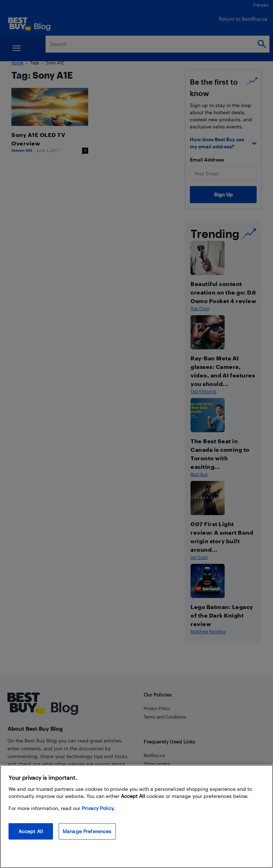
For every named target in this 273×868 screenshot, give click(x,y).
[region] (136, 816)
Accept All (31, 831)
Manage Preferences (87, 831)
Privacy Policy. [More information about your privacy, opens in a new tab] (98, 808)
